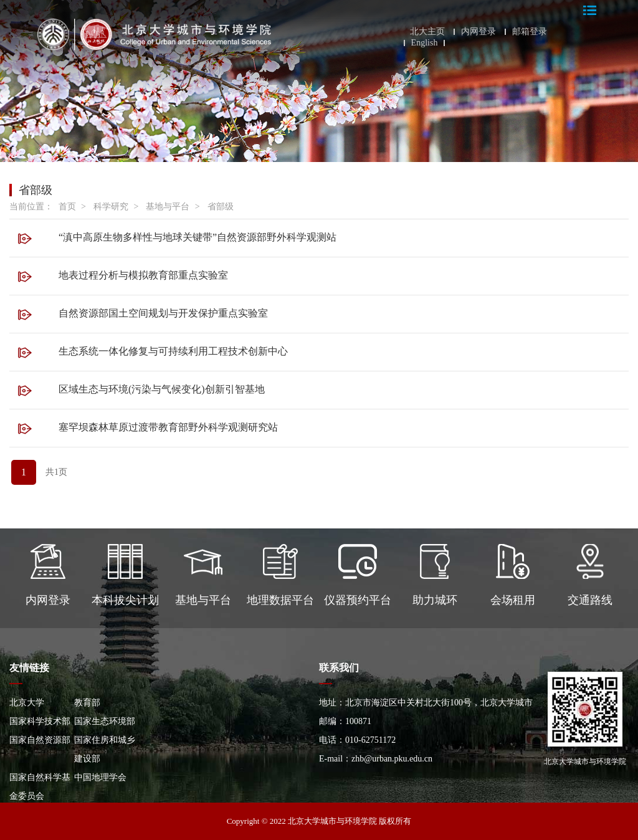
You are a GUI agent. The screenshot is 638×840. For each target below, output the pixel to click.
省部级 (221, 207)
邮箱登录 (530, 32)
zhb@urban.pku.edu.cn (392, 759)
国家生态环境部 (105, 721)
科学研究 (111, 207)
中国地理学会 (100, 777)
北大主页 (427, 32)
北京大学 (27, 703)
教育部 (87, 703)
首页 (67, 207)
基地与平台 (168, 207)
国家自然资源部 (40, 740)
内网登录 (478, 32)
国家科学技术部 (40, 721)
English (425, 43)
